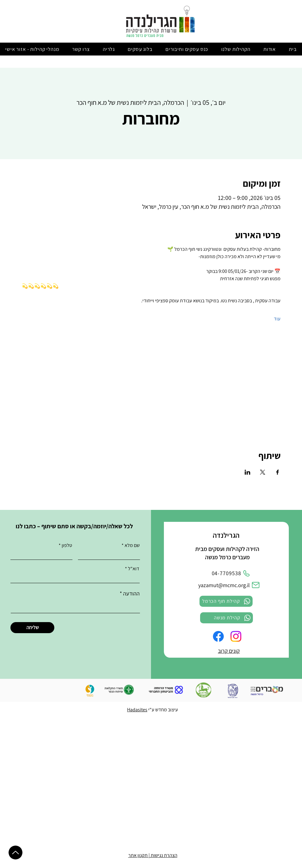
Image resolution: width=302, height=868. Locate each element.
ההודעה (131, 594)
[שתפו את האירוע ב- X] (263, 472)
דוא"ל (134, 569)
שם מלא (132, 545)
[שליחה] (32, 628)
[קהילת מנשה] (226, 618)
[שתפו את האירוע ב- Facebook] (278, 472)
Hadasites (137, 710)
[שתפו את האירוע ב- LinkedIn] (248, 472)
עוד (277, 319)
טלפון (67, 545)
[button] (270, 49)
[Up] (15, 853)
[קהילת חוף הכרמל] (226, 601)
